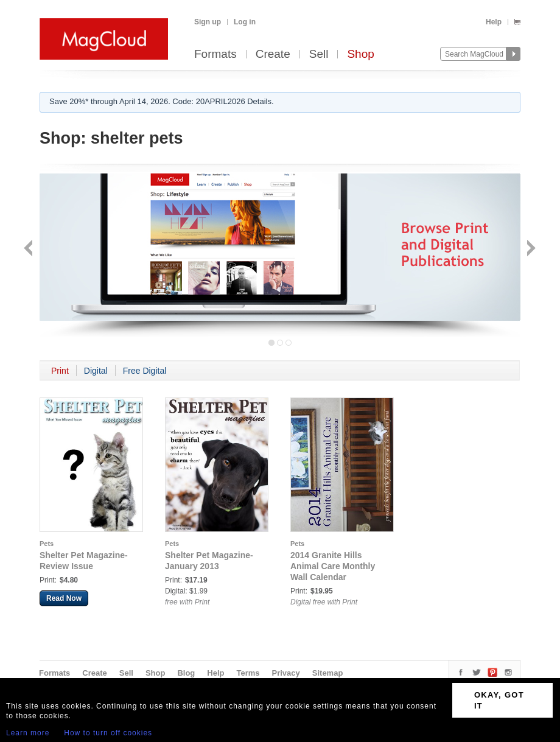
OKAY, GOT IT (499, 700)
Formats (215, 54)
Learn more (28, 733)
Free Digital (145, 371)
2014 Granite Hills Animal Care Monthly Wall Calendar (333, 566)
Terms (248, 673)
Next (530, 249)
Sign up (208, 22)
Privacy (286, 673)
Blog (186, 673)
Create (273, 54)
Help (494, 22)
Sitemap (328, 673)
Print (60, 371)
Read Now (64, 598)
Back (30, 249)
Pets (47, 544)
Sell (319, 54)
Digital (96, 371)
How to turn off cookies (108, 733)
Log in (245, 22)
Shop (360, 54)
